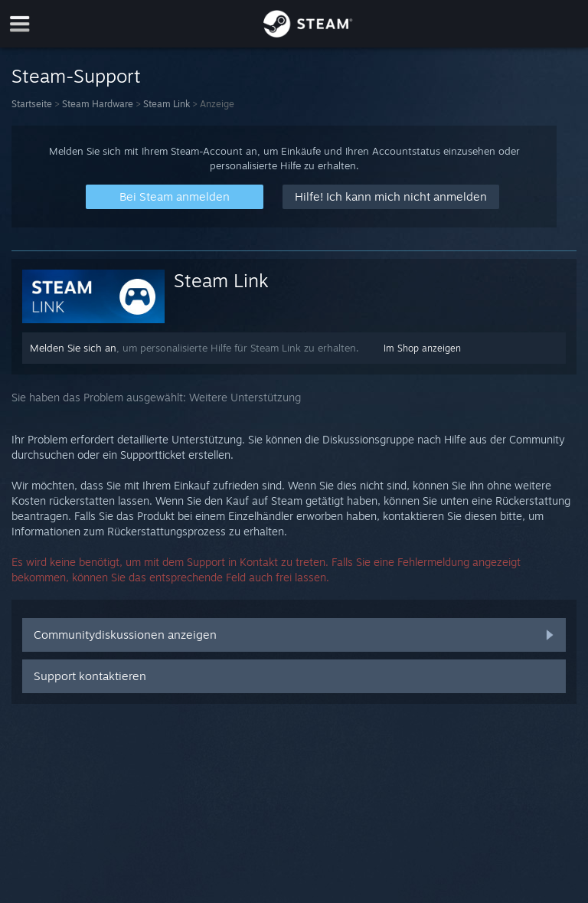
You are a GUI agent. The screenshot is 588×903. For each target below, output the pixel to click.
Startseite (32, 104)
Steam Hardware (98, 104)
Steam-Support (76, 76)
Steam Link (167, 104)
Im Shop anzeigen (422, 348)
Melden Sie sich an (73, 348)
